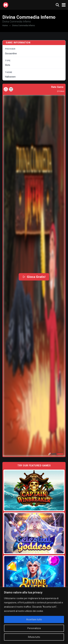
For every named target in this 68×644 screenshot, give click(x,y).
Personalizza (34, 628)
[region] (34, 616)
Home (5, 26)
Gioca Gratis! (34, 277)
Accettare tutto (34, 619)
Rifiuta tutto (34, 637)
